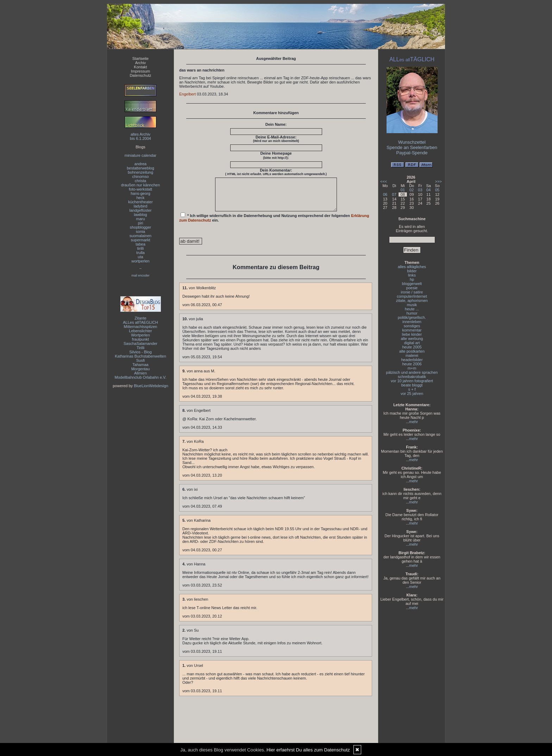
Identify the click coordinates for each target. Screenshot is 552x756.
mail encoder (140, 275)
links (412, 275)
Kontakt (140, 67)
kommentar (412, 330)
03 (420, 190)
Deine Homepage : (276, 155)
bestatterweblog (140, 168)
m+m (412, 368)
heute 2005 (412, 347)
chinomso (140, 176)
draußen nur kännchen (141, 185)
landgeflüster (141, 210)
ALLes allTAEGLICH (140, 322)
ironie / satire (412, 292)
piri (141, 223)
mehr (413, 422)
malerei (412, 355)
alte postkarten (412, 351)
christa (140, 181)
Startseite (140, 58)
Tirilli (140, 348)
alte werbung (412, 339)
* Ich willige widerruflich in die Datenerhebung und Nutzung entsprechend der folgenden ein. (274, 224)
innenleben (412, 322)
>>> (438, 181)
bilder (412, 271)
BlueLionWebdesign (151, 386)
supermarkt (140, 240)
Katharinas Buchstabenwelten (140, 356)
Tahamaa (140, 365)
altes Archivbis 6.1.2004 (140, 136)
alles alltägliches (412, 267)
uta (140, 257)
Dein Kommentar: (276, 172)
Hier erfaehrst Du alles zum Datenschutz (308, 750)
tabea (140, 244)
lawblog (140, 215)
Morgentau (141, 369)
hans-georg (140, 193)
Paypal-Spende (412, 153)
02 (412, 190)
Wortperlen (140, 335)
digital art (412, 343)
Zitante (140, 318)
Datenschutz (140, 75)
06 (385, 194)
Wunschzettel (412, 142)
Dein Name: (276, 124)
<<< (384, 181)
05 (437, 190)
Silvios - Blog (140, 352)
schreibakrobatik (412, 377)
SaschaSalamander (140, 343)
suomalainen (140, 236)
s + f (412, 389)
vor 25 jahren (412, 394)
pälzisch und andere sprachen (412, 372)
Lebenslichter (140, 331)
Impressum (140, 71)
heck (140, 198)
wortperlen (140, 261)
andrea (140, 164)
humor (412, 313)
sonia (140, 231)
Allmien (140, 373)
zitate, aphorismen (412, 300)
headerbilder (412, 360)
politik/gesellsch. (412, 317)
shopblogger (141, 227)
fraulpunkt (140, 339)
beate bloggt (412, 385)
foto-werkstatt (140, 189)
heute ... (412, 309)
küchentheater (140, 202)
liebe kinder (412, 334)
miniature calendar (141, 155)
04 (428, 190)
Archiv (141, 63)
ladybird (141, 206)
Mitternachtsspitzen (141, 327)
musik (412, 305)
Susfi (140, 360)
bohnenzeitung (140, 172)
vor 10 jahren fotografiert (412, 381)
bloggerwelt (412, 284)
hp (412, 279)
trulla (140, 253)
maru (140, 219)
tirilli (141, 248)
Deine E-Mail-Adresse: (276, 139)
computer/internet (412, 296)
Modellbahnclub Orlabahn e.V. (141, 377)
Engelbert (187, 94)
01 (403, 190)
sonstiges (412, 326)
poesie (412, 288)
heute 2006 (412, 364)
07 (394, 194)
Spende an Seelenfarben (412, 147)
